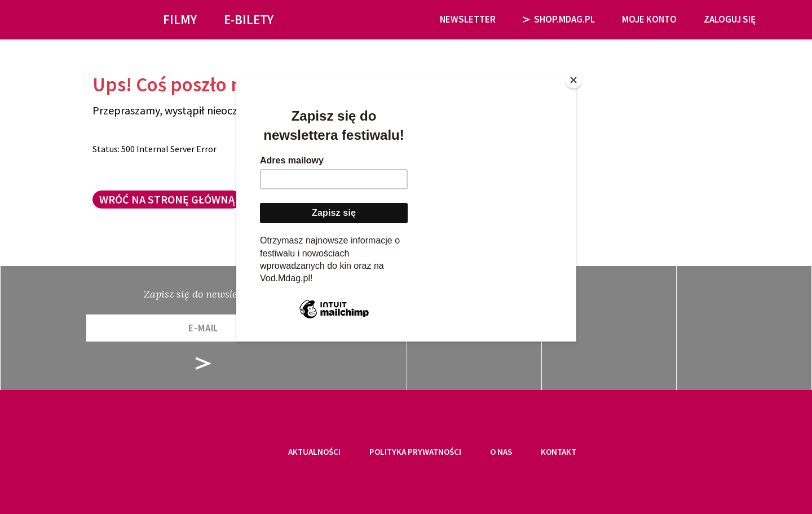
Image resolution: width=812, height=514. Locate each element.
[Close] (573, 80)
